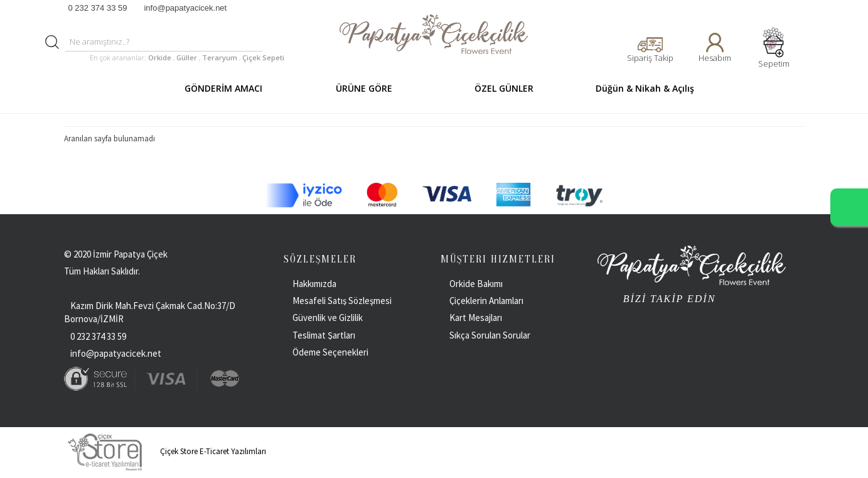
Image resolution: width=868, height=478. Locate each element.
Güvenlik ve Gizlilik (328, 318)
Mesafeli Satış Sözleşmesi (342, 301)
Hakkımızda (314, 284)
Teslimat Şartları (324, 335)
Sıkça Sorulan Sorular (490, 335)
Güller (188, 57)
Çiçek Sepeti (262, 57)
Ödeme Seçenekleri (330, 352)
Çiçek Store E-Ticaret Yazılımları (165, 451)
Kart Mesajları (476, 318)
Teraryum (221, 57)
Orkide (160, 57)
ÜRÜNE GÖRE (364, 88)
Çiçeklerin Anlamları (486, 301)
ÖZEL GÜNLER (504, 88)
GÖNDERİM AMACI (223, 88)
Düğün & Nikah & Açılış (645, 88)
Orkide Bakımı (476, 284)
